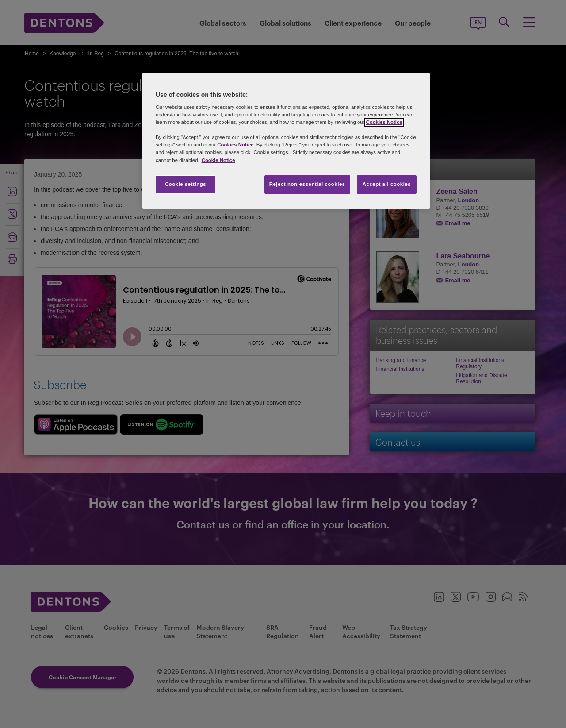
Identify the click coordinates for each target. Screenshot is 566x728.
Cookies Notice (384, 122)
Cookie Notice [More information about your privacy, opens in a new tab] (218, 160)
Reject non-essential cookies (307, 184)
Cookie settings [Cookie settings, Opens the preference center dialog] (185, 184)
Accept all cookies (387, 184)
